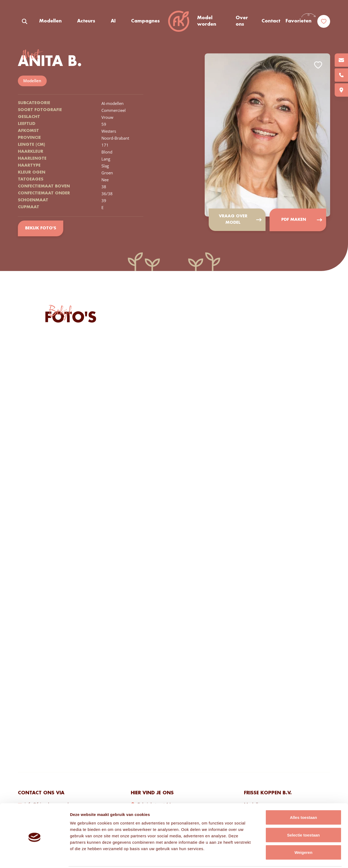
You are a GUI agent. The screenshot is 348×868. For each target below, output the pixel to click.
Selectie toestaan (304, 816)
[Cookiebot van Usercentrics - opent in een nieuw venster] (35, 858)
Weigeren (303, 833)
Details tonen (288, 857)
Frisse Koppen (179, 21)
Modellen (50, 21)
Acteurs (86, 21)
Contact (271, 21)
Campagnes (145, 21)
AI (113, 21)
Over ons (242, 21)
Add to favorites (318, 65)
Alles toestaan (303, 798)
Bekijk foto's (40, 229)
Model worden (207, 21)
